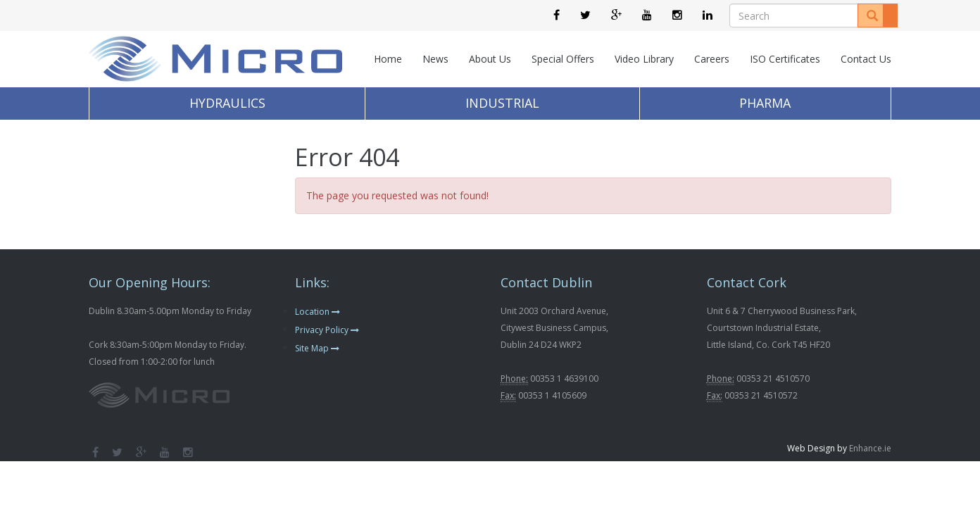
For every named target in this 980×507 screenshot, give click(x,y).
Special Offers (563, 59)
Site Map (317, 348)
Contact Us (866, 59)
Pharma (765, 103)
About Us (490, 59)
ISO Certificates (785, 59)
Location (318, 312)
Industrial (502, 103)
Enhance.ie (870, 448)
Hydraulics (227, 103)
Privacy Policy (327, 330)
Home (388, 59)
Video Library (644, 59)
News (435, 59)
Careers (712, 59)
